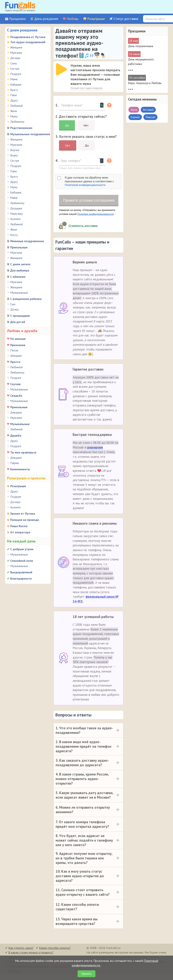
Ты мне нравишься (23, 452)
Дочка (14, 309)
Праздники (17, 19)
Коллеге (15, 219)
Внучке (15, 150)
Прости (15, 362)
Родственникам (21, 128)
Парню (15, 463)
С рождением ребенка (26, 299)
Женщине (16, 47)
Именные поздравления (27, 241)
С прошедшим (20, 316)
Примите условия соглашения (89, 203)
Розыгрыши (96, 19)
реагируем (95, 453)
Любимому (17, 122)
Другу (14, 100)
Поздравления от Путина (28, 37)
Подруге (16, 74)
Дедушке (16, 208)
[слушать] (61, 69)
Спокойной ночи (22, 561)
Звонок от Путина (23, 513)
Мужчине (16, 53)
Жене (14, 111)
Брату (14, 90)
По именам (18, 339)
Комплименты (20, 469)
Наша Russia (19, 526)
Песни (14, 350)
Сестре (15, 69)
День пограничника (141, 46)
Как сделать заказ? (21, 953)
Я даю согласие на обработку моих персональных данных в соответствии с (89, 181)
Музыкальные (19, 293)
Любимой (16, 106)
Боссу (14, 235)
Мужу (14, 116)
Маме (14, 79)
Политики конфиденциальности (96, 219)
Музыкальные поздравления (30, 134)
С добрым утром (22, 549)
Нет (86, 125)
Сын (13, 304)
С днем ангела (20, 264)
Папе (14, 95)
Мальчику (17, 214)
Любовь (73, 19)
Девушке (16, 356)
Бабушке (16, 84)
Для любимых (20, 270)
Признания (18, 345)
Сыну (13, 63)
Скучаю (15, 384)
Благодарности (21, 578)
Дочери (15, 58)
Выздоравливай (21, 572)
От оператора (20, 532)
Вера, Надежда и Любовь (145, 83)
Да (67, 125)
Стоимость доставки (83, 231)
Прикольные (19, 247)
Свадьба (16, 396)
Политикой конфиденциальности (85, 185)
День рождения (46, 19)
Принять (87, 974)
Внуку (14, 155)
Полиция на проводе (25, 520)
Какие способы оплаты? (55, 953)
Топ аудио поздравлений (28, 42)
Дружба (16, 435)
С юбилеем (18, 277)
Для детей (18, 322)
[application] (62, 70)
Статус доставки (126, 19)
